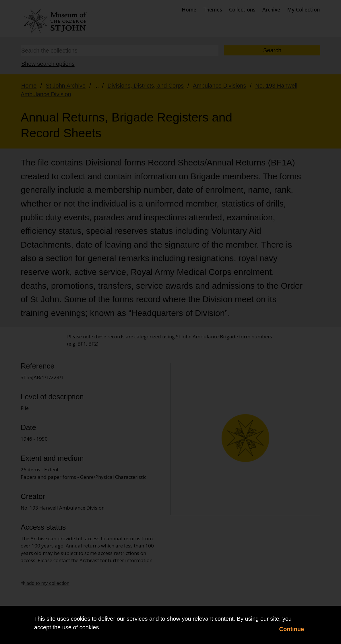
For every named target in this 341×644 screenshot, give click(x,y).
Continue (292, 629)
